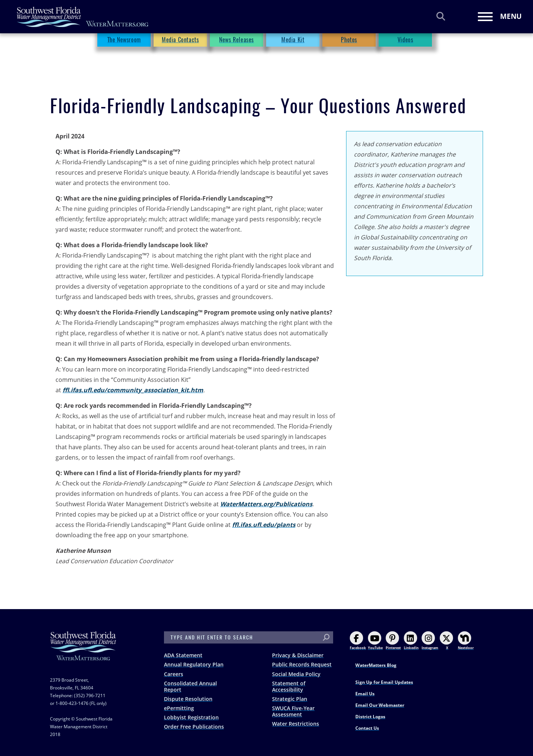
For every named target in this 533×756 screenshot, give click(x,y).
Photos (349, 54)
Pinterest (393, 641)
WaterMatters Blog (376, 665)
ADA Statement (183, 655)
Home (57, 40)
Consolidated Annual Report (190, 686)
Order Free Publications (194, 727)
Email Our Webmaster (380, 705)
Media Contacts (180, 54)
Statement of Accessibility (289, 686)
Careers (174, 674)
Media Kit (293, 54)
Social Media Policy (296, 674)
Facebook (358, 641)
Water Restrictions (296, 724)
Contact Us (367, 728)
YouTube (375, 641)
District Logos (370, 717)
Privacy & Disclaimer (298, 655)
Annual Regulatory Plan (194, 664)
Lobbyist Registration (191, 717)
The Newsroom (92, 40)
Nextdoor (466, 641)
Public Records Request (302, 664)
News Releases (237, 54)
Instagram (430, 641)
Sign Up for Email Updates (384, 682)
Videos (405, 54)
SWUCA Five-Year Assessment (293, 711)
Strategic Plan (290, 699)
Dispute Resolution (188, 699)
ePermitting (179, 708)
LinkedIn (411, 641)
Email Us (365, 694)
